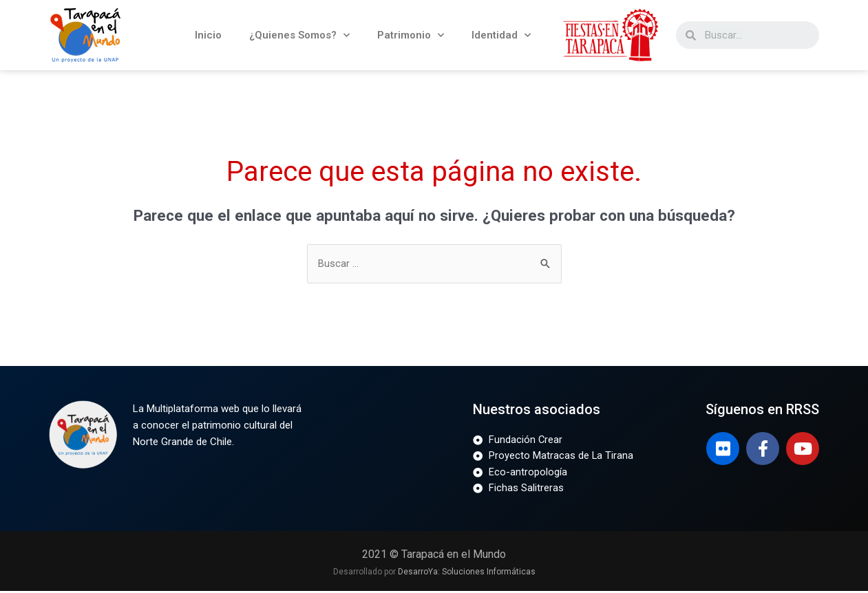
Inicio (208, 35)
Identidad (501, 35)
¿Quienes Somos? (299, 35)
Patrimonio (411, 35)
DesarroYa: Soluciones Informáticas (467, 574)
